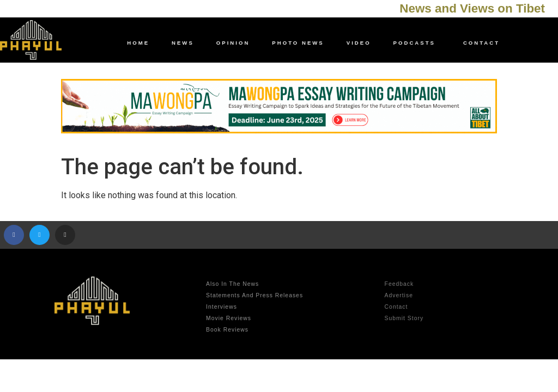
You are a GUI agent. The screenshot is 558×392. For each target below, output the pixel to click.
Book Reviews (227, 330)
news (183, 43)
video (359, 43)
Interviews (222, 307)
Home (138, 43)
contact (481, 43)
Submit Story (404, 318)
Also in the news (232, 284)
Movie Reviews (229, 318)
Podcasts (417, 43)
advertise (399, 295)
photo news (298, 43)
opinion (233, 43)
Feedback (399, 284)
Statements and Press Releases (254, 295)
